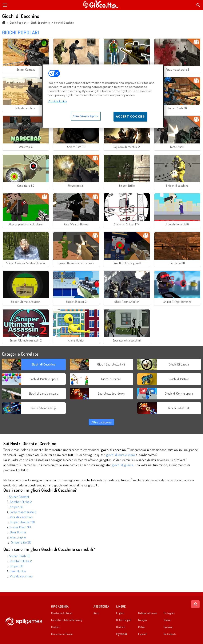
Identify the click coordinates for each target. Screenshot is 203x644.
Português (169, 613)
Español (142, 634)
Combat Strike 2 (21, 502)
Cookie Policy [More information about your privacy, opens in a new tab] (58, 101)
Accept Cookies (130, 116)
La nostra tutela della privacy (67, 620)
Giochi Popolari (18, 23)
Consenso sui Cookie (62, 634)
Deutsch (121, 627)
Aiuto (96, 613)
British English (124, 620)
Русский (122, 634)
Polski (141, 627)
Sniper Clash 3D (20, 527)
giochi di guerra (123, 465)
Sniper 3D (17, 507)
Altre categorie (101, 422)
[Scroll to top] (195, 604)
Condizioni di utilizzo (62, 613)
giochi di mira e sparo (121, 455)
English (120, 613)
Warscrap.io (18, 537)
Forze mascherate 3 (23, 512)
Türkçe (167, 620)
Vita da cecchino (21, 517)
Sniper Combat (19, 497)
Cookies (55, 627)
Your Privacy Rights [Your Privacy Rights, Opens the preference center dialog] (86, 116)
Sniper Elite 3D (21, 542)
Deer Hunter (18, 532)
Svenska (168, 627)
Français (142, 620)
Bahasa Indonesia (148, 613)
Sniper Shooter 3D (22, 522)
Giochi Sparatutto (40, 23)
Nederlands (170, 634)
